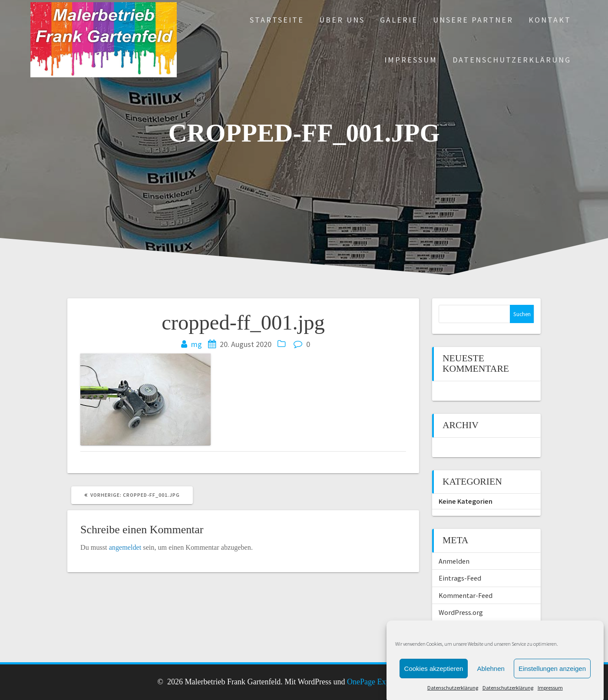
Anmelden (454, 561)
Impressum (411, 60)
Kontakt (550, 20)
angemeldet (125, 548)
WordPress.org (461, 612)
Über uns (342, 20)
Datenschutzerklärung (512, 60)
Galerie (399, 20)
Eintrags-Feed (460, 578)
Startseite (277, 20)
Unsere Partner (473, 20)
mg (197, 344)
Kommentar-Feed (466, 595)
